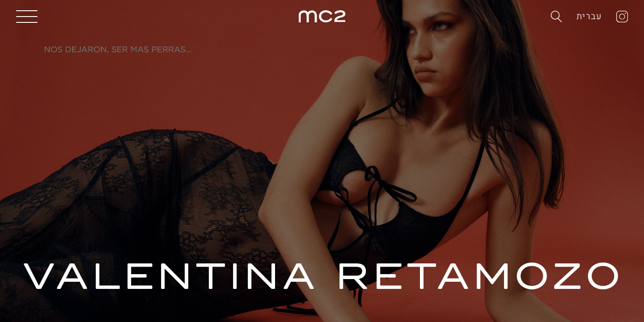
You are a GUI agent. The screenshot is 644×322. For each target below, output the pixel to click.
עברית (589, 16)
